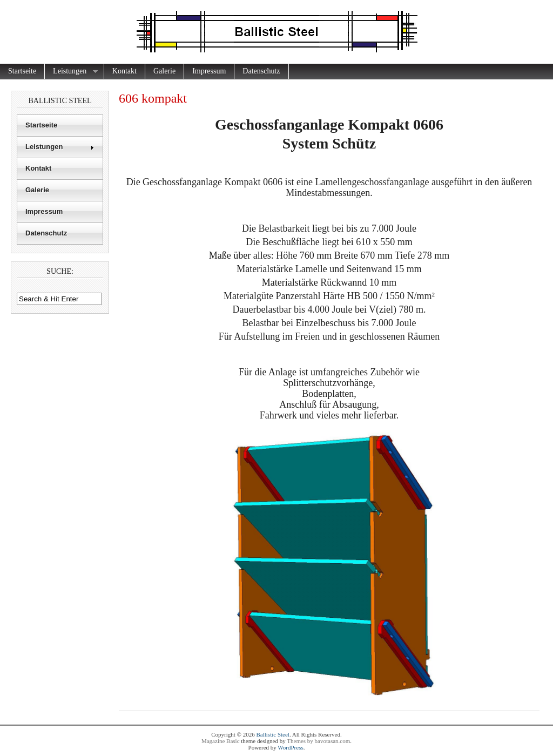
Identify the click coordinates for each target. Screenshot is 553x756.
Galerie (164, 71)
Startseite (22, 71)
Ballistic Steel (272, 734)
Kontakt (124, 71)
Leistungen (71, 72)
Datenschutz (261, 71)
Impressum (209, 71)
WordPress (290, 747)
